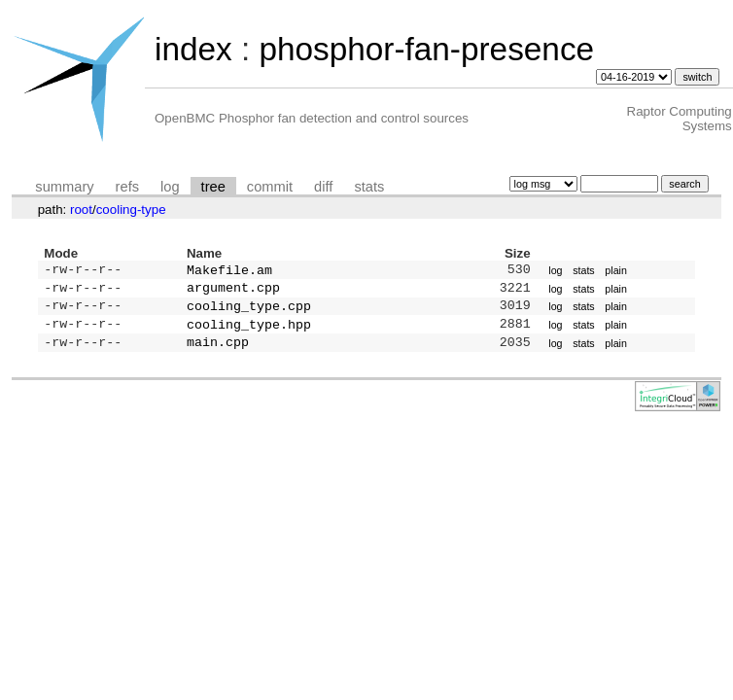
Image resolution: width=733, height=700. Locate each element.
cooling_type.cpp (249, 311)
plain (616, 271)
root (81, 210)
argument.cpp (233, 291)
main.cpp (218, 351)
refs (127, 187)
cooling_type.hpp (249, 332)
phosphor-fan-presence (426, 49)
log (170, 187)
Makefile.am (229, 271)
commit (270, 187)
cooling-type (131, 210)
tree (213, 187)
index (193, 49)
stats (369, 187)
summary (64, 187)
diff (323, 187)
